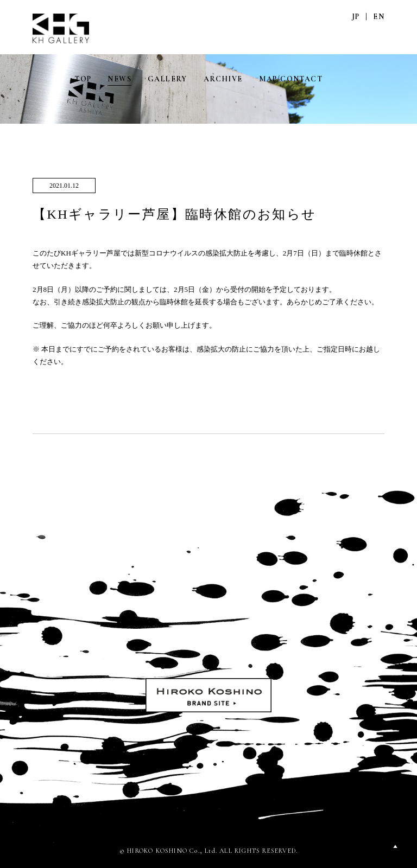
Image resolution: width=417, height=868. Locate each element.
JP (356, 17)
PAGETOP (395, 846)
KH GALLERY (61, 28)
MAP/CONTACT (291, 79)
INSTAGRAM (356, 79)
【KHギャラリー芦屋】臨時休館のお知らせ (175, 214)
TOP (83, 79)
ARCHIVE (223, 79)
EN (379, 17)
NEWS (119, 79)
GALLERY (168, 79)
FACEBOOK (378, 79)
